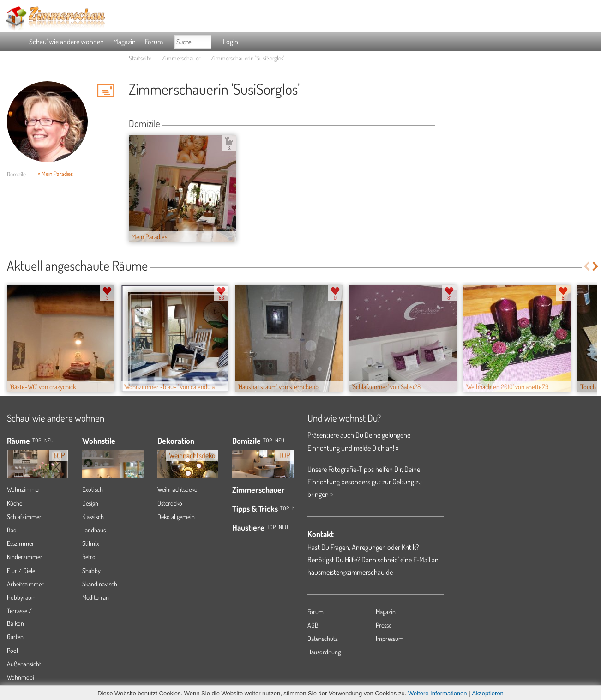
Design (90, 503)
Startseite (140, 58)
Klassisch (93, 516)
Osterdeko (170, 503)
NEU (49, 440)
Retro (89, 557)
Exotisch (93, 489)
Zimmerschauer (181, 58)
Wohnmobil (21, 677)
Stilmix (91, 543)
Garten (15, 637)
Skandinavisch (100, 584)
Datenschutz (323, 638)
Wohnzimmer (24, 489)
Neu (280, 440)
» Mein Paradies (55, 174)
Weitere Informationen (438, 693)
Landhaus (94, 530)
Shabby (91, 570)
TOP (37, 440)
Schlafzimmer (24, 516)
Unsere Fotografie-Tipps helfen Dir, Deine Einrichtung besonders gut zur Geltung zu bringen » (365, 482)
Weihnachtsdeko (177, 489)
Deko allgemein (176, 516)
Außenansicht (24, 664)
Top (267, 440)
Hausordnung (324, 652)
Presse (384, 625)
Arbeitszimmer (25, 584)
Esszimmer (21, 543)
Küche (15, 503)
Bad (12, 530)
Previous (586, 266)
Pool (12, 650)
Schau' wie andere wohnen (66, 42)
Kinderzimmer (25, 557)
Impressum (390, 638)
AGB (313, 625)
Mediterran (96, 597)
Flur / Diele (21, 570)
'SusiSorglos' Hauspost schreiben (106, 91)
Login (231, 42)
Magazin (124, 42)
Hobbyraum (22, 597)
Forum (154, 42)
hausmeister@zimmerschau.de (350, 572)
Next (596, 266)
